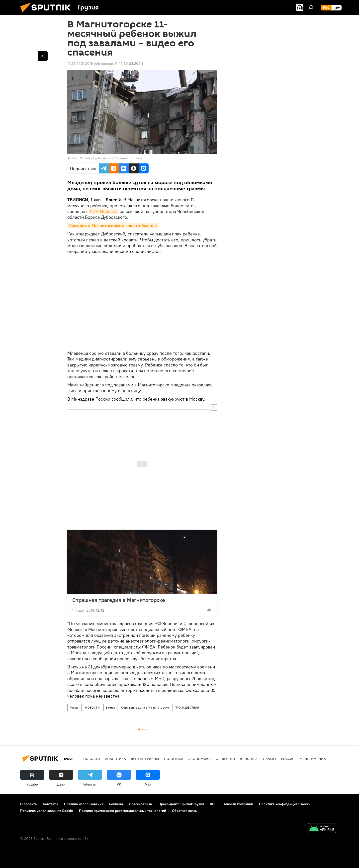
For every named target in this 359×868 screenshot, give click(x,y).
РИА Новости (103, 211)
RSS (213, 804)
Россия (74, 707)
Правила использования (84, 804)
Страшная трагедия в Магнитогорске (124, 600)
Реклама (116, 804)
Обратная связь (184, 811)
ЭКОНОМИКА (199, 759)
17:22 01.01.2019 (80, 64)
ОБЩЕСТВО (225, 759)
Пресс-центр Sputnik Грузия (181, 804)
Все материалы (145, 759)
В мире (110, 707)
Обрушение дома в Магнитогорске (145, 707)
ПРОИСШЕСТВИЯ (187, 707)
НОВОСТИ (92, 707)
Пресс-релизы (141, 804)
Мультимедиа (313, 759)
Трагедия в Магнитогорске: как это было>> (113, 226)
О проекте (29, 804)
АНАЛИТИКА (115, 759)
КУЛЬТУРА (249, 759)
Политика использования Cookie (47, 811)
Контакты (50, 804)
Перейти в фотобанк (128, 158)
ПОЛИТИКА (174, 759)
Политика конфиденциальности (285, 804)
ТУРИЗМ (269, 759)
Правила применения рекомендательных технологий (123, 811)
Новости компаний (238, 804)
